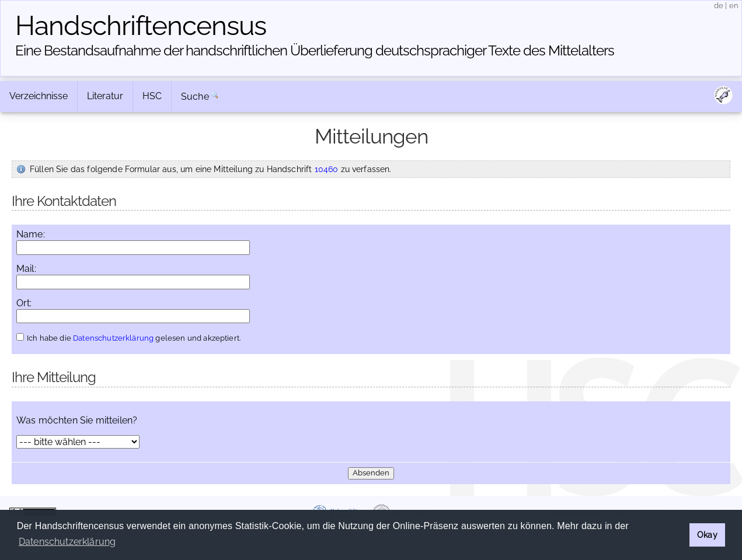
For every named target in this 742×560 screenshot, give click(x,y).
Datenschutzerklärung (113, 338)
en (734, 6)
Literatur (105, 96)
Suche (195, 97)
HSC (152, 96)
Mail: (26, 269)
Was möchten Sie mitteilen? (77, 421)
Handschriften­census (141, 26)
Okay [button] (707, 535)
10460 (327, 169)
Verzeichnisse (39, 96)
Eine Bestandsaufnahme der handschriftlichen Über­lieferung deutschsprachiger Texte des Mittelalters (315, 50)
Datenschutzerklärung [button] (67, 542)
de (719, 6)
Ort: (24, 303)
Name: (31, 235)
